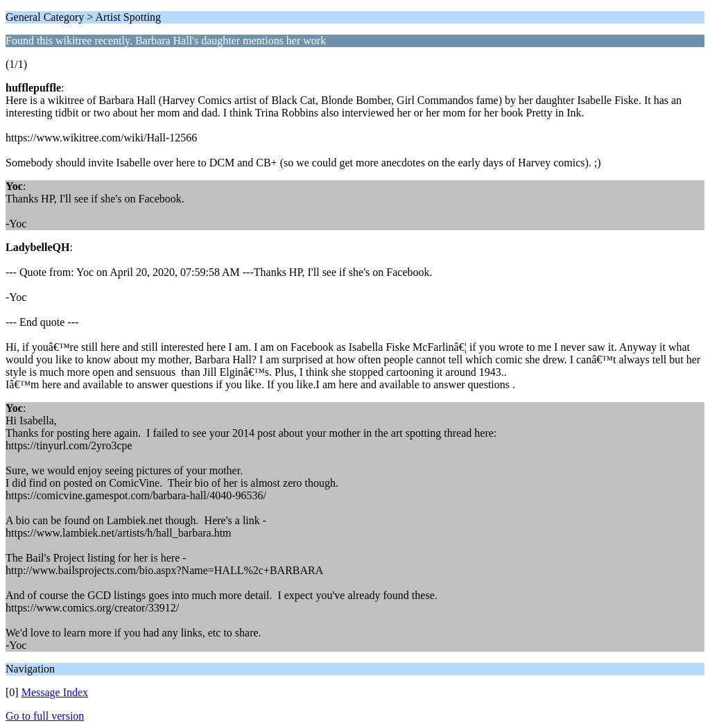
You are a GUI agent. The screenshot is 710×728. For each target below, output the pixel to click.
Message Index (55, 692)
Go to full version (45, 716)
